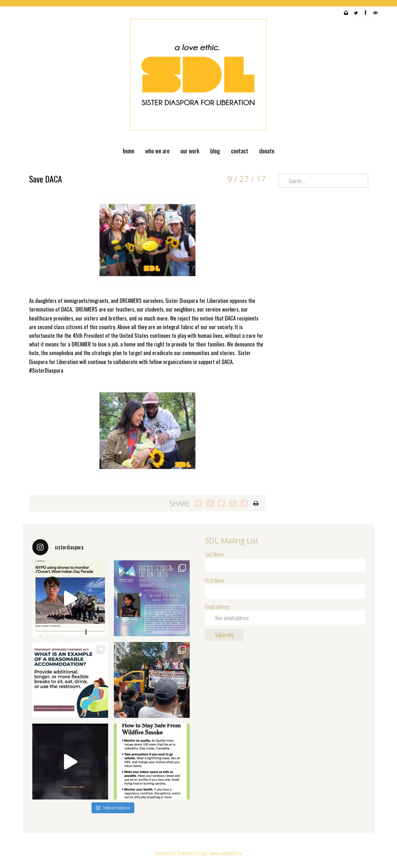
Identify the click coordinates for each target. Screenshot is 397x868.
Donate (267, 150)
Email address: (218, 607)
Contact (240, 150)
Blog (215, 150)
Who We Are (157, 150)
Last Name (214, 554)
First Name (215, 580)
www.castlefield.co (226, 853)
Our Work (190, 150)
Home (129, 150)
